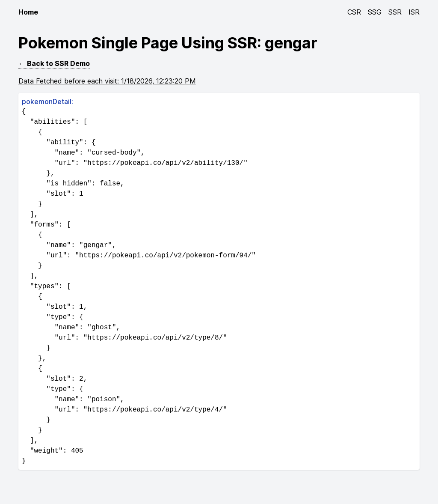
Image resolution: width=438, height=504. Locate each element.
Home (28, 12)
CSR (354, 12)
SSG (375, 12)
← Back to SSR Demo (54, 63)
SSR (395, 12)
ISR (414, 12)
